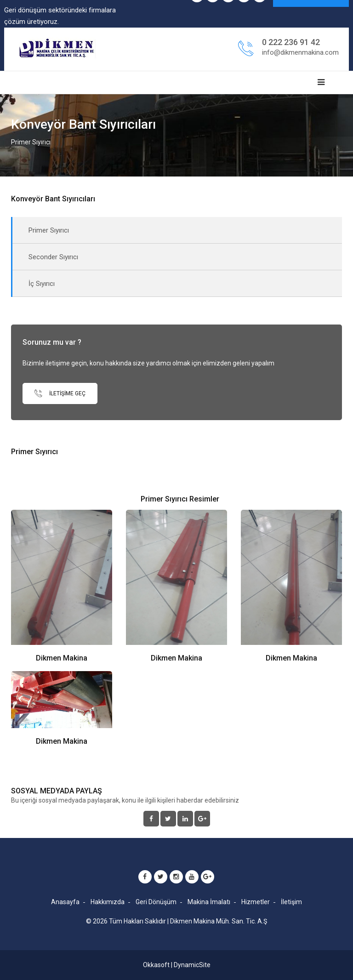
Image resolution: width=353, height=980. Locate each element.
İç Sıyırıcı (42, 284)
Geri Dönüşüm (156, 902)
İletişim (291, 902)
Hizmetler (256, 902)
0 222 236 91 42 (291, 42)
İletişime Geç (60, 393)
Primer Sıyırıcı (49, 230)
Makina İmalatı (209, 902)
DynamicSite (192, 965)
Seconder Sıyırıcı (53, 257)
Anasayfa (65, 902)
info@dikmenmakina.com (300, 52)
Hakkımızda (108, 902)
